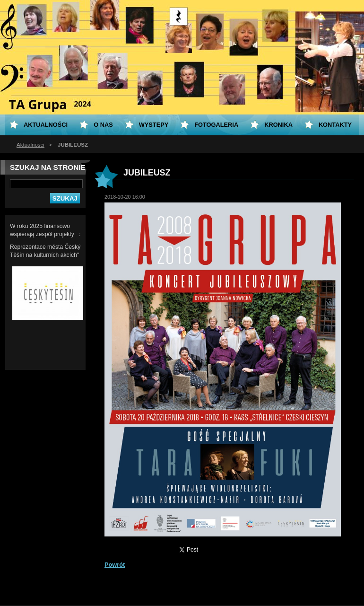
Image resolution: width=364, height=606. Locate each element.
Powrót (115, 565)
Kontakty (335, 125)
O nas (103, 125)
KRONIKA (278, 125)
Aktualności (30, 145)
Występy (154, 125)
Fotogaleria (216, 125)
